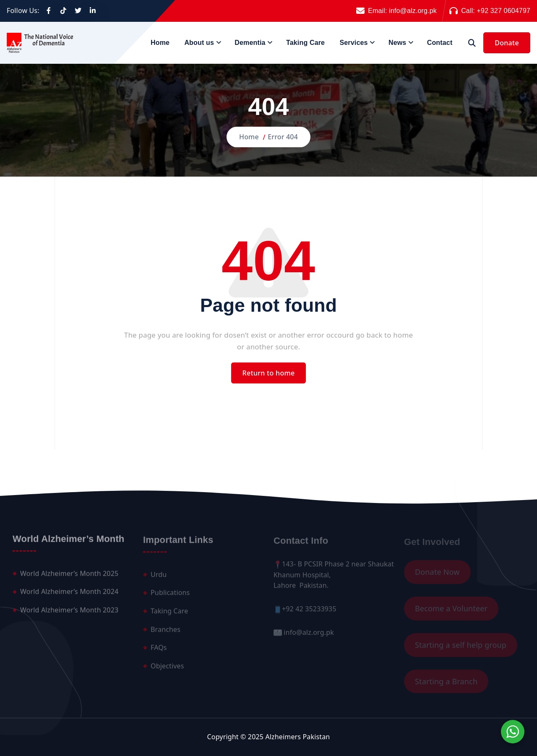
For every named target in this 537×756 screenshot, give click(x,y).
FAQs (159, 651)
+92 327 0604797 (504, 11)
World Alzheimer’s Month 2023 (69, 613)
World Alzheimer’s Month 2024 (69, 595)
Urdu (159, 578)
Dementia (250, 43)
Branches (166, 633)
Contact (440, 43)
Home (160, 43)
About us (199, 43)
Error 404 (283, 137)
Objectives (167, 669)
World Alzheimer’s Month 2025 (69, 576)
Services (353, 43)
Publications (170, 596)
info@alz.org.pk (413, 11)
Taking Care (305, 43)
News (397, 43)
